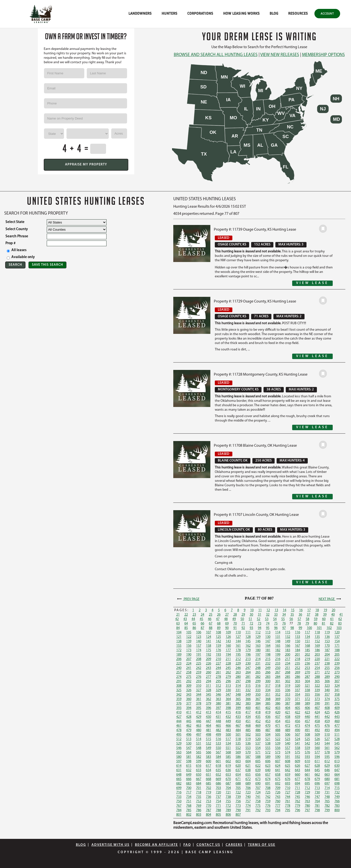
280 (238, 677)
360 (189, 699)
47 (218, 619)
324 (337, 686)
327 (199, 690)
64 (186, 624)
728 (297, 793)
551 (228, 748)
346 (218, 695)
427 (179, 717)
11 (260, 610)
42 (177, 619)
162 (248, 646)
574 (288, 753)
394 (189, 708)
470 (268, 726)
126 (228, 637)
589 (268, 757)
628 (317, 766)
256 (337, 668)
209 (208, 659)
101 (319, 628)
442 (327, 717)
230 (248, 664)
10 (252, 610)
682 (179, 784)
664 (337, 775)
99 (300, 628)
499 (218, 735)
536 (248, 744)
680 (327, 779)
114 (278, 633)
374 (327, 699)
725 (268, 793)
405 (297, 708)
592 (297, 757)
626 (297, 766)
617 (208, 766)
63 (178, 624)
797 (307, 810)
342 (179, 695)
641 (278, 770)
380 (218, 704)
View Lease (312, 283)
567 (218, 753)
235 (297, 664)
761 (288, 801)
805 (218, 815)
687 (228, 784)
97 (284, 628)
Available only (21, 257)
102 (329, 628)
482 (218, 730)
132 (288, 637)
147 (268, 641)
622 (258, 766)
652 (218, 775)
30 (251, 615)
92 (243, 628)
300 (268, 681)
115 (288, 633)
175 (208, 650)
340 (327, 690)
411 (189, 713)
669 (218, 779)
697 (327, 784)
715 (337, 788)
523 (288, 739)
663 (327, 775)
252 (297, 668)
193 (218, 655)
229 (238, 664)
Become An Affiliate (156, 845)
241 (189, 668)
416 (238, 713)
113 (268, 633)
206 (179, 659)
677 (297, 779)
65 (194, 624)
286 (297, 677)
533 (218, 744)
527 (327, 739)
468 (248, 726)
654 (238, 775)
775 (258, 806)
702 (208, 788)
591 (288, 757)
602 (228, 761)
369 (278, 699)
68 (219, 624)
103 (339, 628)
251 (288, 668)
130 (268, 637)
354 (297, 695)
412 (199, 713)
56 (291, 619)
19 (325, 610)
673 (258, 779)
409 (337, 708)
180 (258, 650)
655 (248, 775)
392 (337, 704)
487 (268, 730)
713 (317, 788)
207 (189, 659)
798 (317, 810)
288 (317, 677)
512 (179, 739)
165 (278, 646)
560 (317, 748)
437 (278, 717)
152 (317, 641)
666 (189, 779)
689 (248, 784)
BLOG (274, 13)
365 (238, 699)
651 (208, 775)
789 (228, 810)
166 (288, 646)
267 (278, 673)
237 (317, 664)
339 (317, 690)
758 (258, 801)
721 (228, 793)
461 (179, 726)
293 (199, 681)
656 (258, 775)
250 (278, 668)
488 (278, 730)
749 (337, 797)
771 (218, 806)
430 (208, 717)
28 (235, 615)
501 (238, 735)
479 (189, 730)
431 (218, 717)
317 (268, 686)
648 (179, 775)
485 (248, 730)
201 (297, 655)
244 (218, 668)
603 (238, 761)
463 (199, 726)
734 (189, 797)
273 (337, 673)
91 (235, 628)
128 (248, 637)
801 (179, 815)
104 (179, 633)
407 (317, 708)
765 (327, 801)
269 (297, 673)
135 (317, 637)
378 (199, 704)
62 (340, 619)
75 (276, 624)
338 (307, 690)
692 (278, 784)
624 (278, 766)
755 (228, 801)
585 (228, 757)
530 (189, 744)
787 (208, 810)
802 (189, 815)
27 (227, 615)
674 (268, 779)
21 (178, 615)
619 (228, 766)
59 (316, 619)
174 (199, 650)
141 (208, 641)
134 (307, 637)
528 (337, 739)
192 (208, 655)
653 (228, 775)
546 (179, 748)
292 (189, 681)
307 (337, 681)
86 (194, 628)
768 (189, 806)
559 (307, 748)
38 (317, 615)
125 (218, 637)
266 (268, 673)
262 (228, 673)
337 (297, 690)
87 (202, 628)
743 (278, 797)
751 (189, 801)
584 (218, 757)
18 (317, 610)
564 (189, 753)
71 (243, 624)
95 (268, 628)
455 (288, 721)
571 (258, 753)
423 (307, 713)
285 (288, 677)
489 (288, 730)
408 (327, 708)
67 (211, 624)
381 (228, 704)
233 (278, 664)
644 (307, 770)
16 (301, 610)
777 (278, 806)
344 (199, 695)
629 (327, 766)
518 (238, 739)
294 (208, 681)
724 (258, 793)
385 (268, 704)
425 (327, 713)
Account (327, 13)
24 (202, 615)
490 (297, 730)
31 (260, 615)
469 (258, 726)
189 (179, 655)
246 (238, 668)
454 (278, 721)
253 (307, 668)
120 (337, 633)
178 (238, 650)
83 (340, 624)
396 (208, 708)
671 (238, 779)
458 (317, 721)
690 (258, 784)
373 (317, 699)
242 (199, 668)
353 (288, 695)
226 (208, 664)
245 (228, 668)
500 (228, 735)
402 (268, 708)
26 (219, 615)
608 (288, 761)
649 (189, 775)
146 (258, 641)
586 (238, 757)
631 (179, 770)
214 (258, 659)
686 (218, 784)
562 (337, 748)
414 (218, 713)
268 (288, 673)
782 (327, 806)
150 (297, 641)
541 (297, 744)
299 (258, 681)
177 (228, 650)
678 (307, 779)
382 (238, 704)
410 (179, 713)
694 (297, 784)
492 (317, 730)
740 (248, 797)
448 (218, 721)
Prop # (11, 243)
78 (299, 624)
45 (201, 619)
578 (327, 753)
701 (199, 788)
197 (258, 655)
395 (199, 708)
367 (258, 699)
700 (189, 788)
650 (199, 775)
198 (268, 655)
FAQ (187, 845)
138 (179, 641)
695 (307, 784)
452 (258, 721)
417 (248, 713)
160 (228, 646)
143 (228, 641)
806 (228, 815)
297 (238, 681)
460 (337, 721)
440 (307, 717)
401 (258, 708)
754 (218, 801)
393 (179, 708)
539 (278, 744)
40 (333, 615)
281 (248, 677)
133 (297, 637)
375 (337, 699)
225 (199, 664)
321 (307, 686)
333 (258, 690)
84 (178, 628)
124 (208, 637)
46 (210, 619)
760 (278, 801)
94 (260, 628)
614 (179, 766)
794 (278, 810)
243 (208, 668)
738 (228, 797)
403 (278, 708)
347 (228, 695)
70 (235, 624)
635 (218, 770)
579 (337, 753)
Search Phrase (17, 236)
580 (179, 757)
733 (179, 797)
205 (337, 655)
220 (317, 659)
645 (317, 770)
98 (292, 628)
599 (199, 761)
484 (238, 730)
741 (258, 797)
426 (337, 713)
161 (238, 646)
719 (208, 793)
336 (288, 690)
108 (218, 633)
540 (288, 744)
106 (199, 633)
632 (189, 770)
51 (250, 619)
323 (327, 686)
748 (327, 797)
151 (307, 641)
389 (307, 704)
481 (208, 730)
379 (208, 704)
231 (258, 664)
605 (258, 761)
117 (307, 633)
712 (307, 788)
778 (288, 806)
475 (317, 726)
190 (189, 655)
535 (238, 744)
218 (297, 659)
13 (276, 610)
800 (337, 810)
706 (248, 788)
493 (327, 730)
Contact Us (208, 845)
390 (317, 704)
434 (248, 717)
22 (186, 615)
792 (258, 810)
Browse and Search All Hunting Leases (216, 55)
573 (278, 753)
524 (297, 739)
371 (297, 699)
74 (268, 624)
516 (218, 739)
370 (288, 699)
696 (317, 784)
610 (307, 761)
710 (288, 788)
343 (189, 695)
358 (337, 695)
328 (208, 690)
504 (268, 735)
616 (199, 766)
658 (278, 775)
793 (268, 810)
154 (337, 641)
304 (307, 681)
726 (278, 793)
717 (189, 793)
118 (317, 633)
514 (199, 739)
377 (189, 704)
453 (268, 721)
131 (278, 637)
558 (297, 748)
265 (258, 673)
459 (327, 721)
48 (226, 619)
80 (315, 624)
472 (288, 726)
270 (307, 673)
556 (278, 748)
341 (337, 690)
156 (189, 646)
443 (337, 717)
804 (208, 815)
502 (248, 735)
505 (278, 735)
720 (218, 793)
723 (248, 793)
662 (317, 775)
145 (248, 641)
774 (248, 806)
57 (299, 619)
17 (309, 610)
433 (238, 717)
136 (327, 637)
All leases (17, 251)
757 (248, 801)
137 (337, 637)
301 (278, 681)
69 (227, 624)
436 (268, 717)
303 (297, 681)
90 (227, 628)
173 (189, 650)
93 (251, 628)
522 (278, 739)
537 (258, 744)
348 (238, 695)
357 (327, 695)
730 (317, 793)
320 (297, 686)
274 (179, 677)
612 (327, 761)
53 (267, 619)
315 (248, 686)
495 (179, 735)
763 (307, 801)
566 (208, 753)
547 (189, 748)
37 (308, 615)
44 (193, 619)
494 (337, 730)
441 (317, 717)
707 (258, 788)
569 (238, 753)
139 (189, 641)
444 (179, 721)
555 (268, 748)
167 (297, 646)
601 (218, 761)
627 (307, 766)
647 (337, 770)
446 (199, 721)
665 (179, 779)
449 (228, 721)
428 (189, 717)
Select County (17, 229)
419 (268, 713)
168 (307, 646)
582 (199, 757)
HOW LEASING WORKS (241, 13)
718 (199, 793)
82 (332, 624)
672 (248, 779)
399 (238, 708)
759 (268, 801)
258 (189, 673)
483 (228, 730)
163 (258, 646)
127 (238, 637)
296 (228, 681)
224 (189, 664)
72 (251, 624)
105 (189, 633)
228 (228, 664)
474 (307, 726)
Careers (234, 845)
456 (297, 721)
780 (307, 806)
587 (248, 757)
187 (327, 650)
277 (208, 677)
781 (317, 806)
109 (228, 633)
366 (248, 699)
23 (194, 615)
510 (327, 735)
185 (307, 650)
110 (238, 633)
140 (199, 641)
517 (228, 739)
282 (258, 677)
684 (199, 784)
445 (189, 721)
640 (268, 770)
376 (179, 704)
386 (278, 704)
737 (218, 797)
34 (284, 615)
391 (327, 704)
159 (218, 646)
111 (248, 633)
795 (288, 810)
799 (327, 810)
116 (297, 633)
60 (324, 619)
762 (297, 801)
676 (288, 779)
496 (189, 735)
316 (258, 686)
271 (317, 673)
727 (288, 793)
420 (278, 713)
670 (228, 779)
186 (317, 650)
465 (218, 726)
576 (307, 753)
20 (333, 610)
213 (248, 659)
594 (317, 757)
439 (297, 717)
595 (327, 757)
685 (208, 784)
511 (337, 735)
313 (228, 686)
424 (317, 713)
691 (268, 784)
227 (218, 664)
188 (337, 650)
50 (242, 619)
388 (297, 704)
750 (179, 801)
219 (307, 659)
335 (278, 690)
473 (297, 726)
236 (307, 664)
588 (258, 757)
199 (278, 655)
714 (327, 788)
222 (337, 659)
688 (238, 784)
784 (179, 810)
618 (218, 766)
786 (199, 810)
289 (327, 677)
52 (259, 619)
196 (248, 655)
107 (208, 633)
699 (179, 788)
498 (208, 735)
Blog (81, 845)
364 (228, 699)
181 (268, 650)
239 (337, 664)
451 (248, 721)
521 (268, 739)
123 (199, 637)
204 (327, 655)
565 (199, 753)
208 (199, 659)
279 (228, 677)
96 (276, 628)
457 (307, 721)
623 (268, 766)
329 (218, 690)
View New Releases (280, 55)
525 (307, 739)
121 (179, 637)
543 (317, 744)
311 (208, 686)
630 (337, 766)
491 (307, 730)
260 (208, 673)
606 (268, 761)
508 (307, 735)
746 (307, 797)
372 (307, 699)
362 (208, 699)
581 (189, 757)
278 (218, 677)
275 (189, 677)
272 (327, 673)
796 (297, 810)
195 (238, 655)
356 (317, 695)
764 (317, 801)
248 (258, 668)
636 (228, 770)
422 (297, 713)
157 (199, 646)
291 (179, 681)
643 (297, 770)
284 (278, 677)
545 (337, 744)
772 (228, 806)
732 (337, 793)
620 (238, 766)
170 (327, 646)
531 (199, 744)
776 (268, 806)
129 (258, 637)
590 (278, 757)
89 (219, 628)
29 (243, 615)
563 (179, 753)
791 (248, 810)
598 (189, 761)
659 (288, 775)
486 (258, 730)
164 (268, 646)
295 (218, 681)
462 (189, 726)
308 (179, 686)
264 (248, 673)
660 (297, 775)
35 (292, 615)
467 (238, 726)
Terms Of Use (262, 845)
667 (199, 779)
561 (327, 748)
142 (218, 641)
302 (288, 681)
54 (275, 619)
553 (248, 748)
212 (238, 659)
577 (317, 753)
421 (288, 713)
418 (258, 713)
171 (337, 646)
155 (179, 646)
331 (238, 690)
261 (218, 673)
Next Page (330, 599)
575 (297, 753)
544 (327, 744)
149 (288, 641)
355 (307, 695)
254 (317, 668)
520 (258, 739)
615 (189, 766)
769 (199, 806)
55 (283, 619)
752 (199, 801)
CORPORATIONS (200, 13)
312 (218, 686)
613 (337, 761)
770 (208, 806)
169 (317, 646)
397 (218, 708)
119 (327, 633)
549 (208, 748)
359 (179, 699)
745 (297, 797)
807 (238, 815)
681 (337, 779)
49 (234, 619)
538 (268, 744)
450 (238, 721)
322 (317, 686)
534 (228, 744)
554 (258, 748)
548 (199, 748)
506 (288, 735)
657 (268, 775)
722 (238, 793)
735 (199, 797)
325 (179, 690)
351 (268, 695)
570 (248, 753)
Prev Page (188, 599)
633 (199, 770)
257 (179, 673)
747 (317, 797)
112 (258, 633)
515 (208, 739)
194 (228, 655)
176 (218, 650)
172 (179, 650)
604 (248, 761)
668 (208, 779)
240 (179, 668)
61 (332, 619)
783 (337, 806)
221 (327, 659)
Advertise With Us (110, 845)
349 (248, 695)
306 (327, 681)
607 (278, 761)
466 (228, 726)
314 (238, 686)
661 (307, 775)
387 (288, 704)
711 (297, 788)
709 (278, 788)
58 (307, 619)
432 (228, 717)
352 (278, 695)
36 (300, 615)
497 (199, 735)
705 (238, 788)
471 (278, 726)
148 (278, 641)
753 (208, 801)
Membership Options (323, 55)
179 (248, 650)
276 (199, 677)
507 (297, 735)
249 (268, 668)
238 (327, 664)
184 (297, 650)
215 (268, 659)
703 (218, 788)
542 (307, 744)
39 (325, 615)
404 (288, 708)
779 (297, 806)
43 (185, 619)
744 (288, 797)
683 (189, 784)
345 (208, 695)
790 (238, 810)
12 (268, 610)
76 (284, 624)
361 (199, 699)
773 (238, 806)
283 (268, 677)
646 (327, 770)
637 (238, 770)
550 (218, 748)
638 (248, 770)
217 (288, 659)
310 (199, 686)
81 (324, 624)
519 (248, 739)
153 (327, 641)
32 (268, 615)
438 (288, 717)
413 (208, 713)
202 (307, 655)
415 (228, 713)
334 (268, 690)
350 (258, 695)
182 (278, 650)
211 (228, 659)
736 (208, 797)
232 (268, 664)
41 (341, 615)
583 (208, 757)
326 (189, 690)
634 (208, 770)
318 (278, 686)
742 (268, 797)
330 (228, 690)
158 (208, 646)
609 (297, 761)
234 (288, 664)
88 (211, 628)
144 (238, 641)
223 (179, 664)
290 (337, 677)
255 (327, 668)
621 (248, 766)
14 (285, 610)
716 (179, 793)
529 (179, 744)
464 (208, 726)
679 (317, 779)
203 (317, 655)
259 (199, 673)
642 (288, 770)
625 (288, 766)
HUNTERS (170, 13)
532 (208, 744)
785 (189, 810)
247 (248, 668)
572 (268, 753)
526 (317, 739)
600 (208, 761)
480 (199, 730)
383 (248, 704)
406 (307, 708)
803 (199, 815)
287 (307, 677)
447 (208, 721)
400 (248, 708)
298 (248, 681)
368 (268, 699)
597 (179, 761)
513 (189, 739)
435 (258, 717)
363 (218, 699)
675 (278, 779)
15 (293, 610)
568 (228, 753)
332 (248, 690)
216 (278, 659)
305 (317, 681)
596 (337, 757)
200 (288, 655)
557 (288, 748)
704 (228, 788)
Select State (15, 222)
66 (202, 624)
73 (260, 624)
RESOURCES (298, 13)
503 (258, 735)
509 (317, 735)
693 (288, 784)
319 (288, 686)
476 (327, 726)
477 (337, 726)
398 (228, 708)
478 (179, 730)
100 (309, 628)
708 (268, 788)
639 (258, 770)
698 (337, 784)
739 (238, 797)
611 (317, 761)
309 (189, 686)
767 (179, 806)
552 (238, 748)
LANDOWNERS (140, 13)
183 (288, 650)
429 (199, 717)
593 (307, 757)
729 (307, 793)
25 (211, 615)
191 (199, 655)
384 (258, 704)
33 (276, 615)
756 (238, 801)
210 (218, 659)
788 (218, 810)
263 (238, 673)
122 (189, 637)
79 (307, 624)
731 (327, 793)
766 (337, 801)
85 (186, 628)
